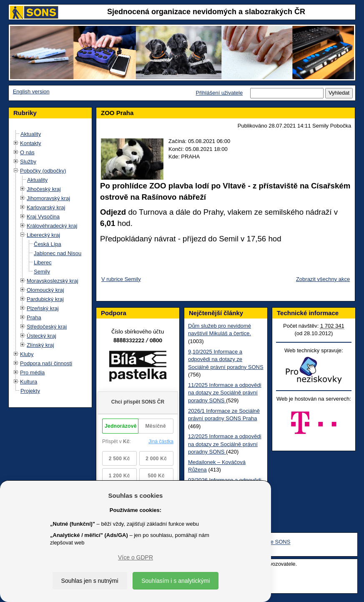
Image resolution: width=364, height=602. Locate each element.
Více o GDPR (136, 557)
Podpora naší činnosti (46, 363)
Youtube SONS (272, 542)
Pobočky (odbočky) (43, 171)
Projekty (30, 391)
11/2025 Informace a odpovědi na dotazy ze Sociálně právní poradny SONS (225, 393)
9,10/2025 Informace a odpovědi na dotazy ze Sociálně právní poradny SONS (226, 359)
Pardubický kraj (45, 299)
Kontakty (31, 143)
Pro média (32, 372)
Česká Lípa (48, 244)
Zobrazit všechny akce (323, 279)
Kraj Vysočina (43, 217)
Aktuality (31, 134)
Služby (28, 162)
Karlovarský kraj (46, 207)
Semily (42, 272)
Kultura (29, 382)
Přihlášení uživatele (219, 93)
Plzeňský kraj (43, 308)
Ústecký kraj (41, 336)
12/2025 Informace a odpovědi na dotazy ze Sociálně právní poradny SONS (225, 444)
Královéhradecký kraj (52, 226)
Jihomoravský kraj (48, 198)
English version (31, 92)
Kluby (27, 354)
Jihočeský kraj (44, 189)
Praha (34, 317)
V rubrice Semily (121, 279)
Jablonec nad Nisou (58, 253)
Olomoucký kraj (45, 290)
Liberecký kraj (43, 235)
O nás (27, 152)
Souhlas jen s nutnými (90, 581)
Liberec (43, 262)
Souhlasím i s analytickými (176, 581)
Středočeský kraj (47, 327)
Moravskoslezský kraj (53, 281)
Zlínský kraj (40, 345)
